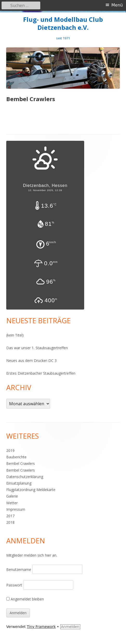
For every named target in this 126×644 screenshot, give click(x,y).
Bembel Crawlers (21, 463)
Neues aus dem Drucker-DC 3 (31, 360)
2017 (10, 516)
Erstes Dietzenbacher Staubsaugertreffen (41, 373)
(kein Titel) (15, 335)
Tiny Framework (41, 627)
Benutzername (19, 569)
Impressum (16, 509)
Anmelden (70, 627)
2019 (10, 450)
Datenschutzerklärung (25, 477)
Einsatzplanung (19, 483)
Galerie (12, 496)
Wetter (12, 503)
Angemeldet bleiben (25, 599)
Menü (117, 5)
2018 (10, 522)
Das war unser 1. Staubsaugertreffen (37, 348)
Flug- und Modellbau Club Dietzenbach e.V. (63, 24)
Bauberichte (16, 457)
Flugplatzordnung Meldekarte (31, 490)
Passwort (14, 585)
